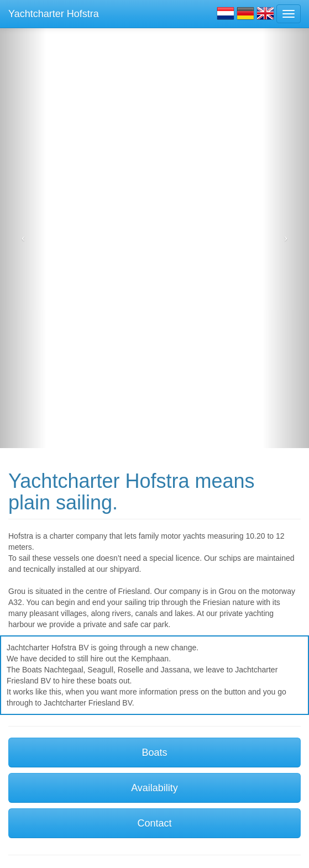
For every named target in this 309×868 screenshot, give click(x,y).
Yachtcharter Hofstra (54, 14)
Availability (154, 788)
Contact (154, 823)
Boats (154, 753)
